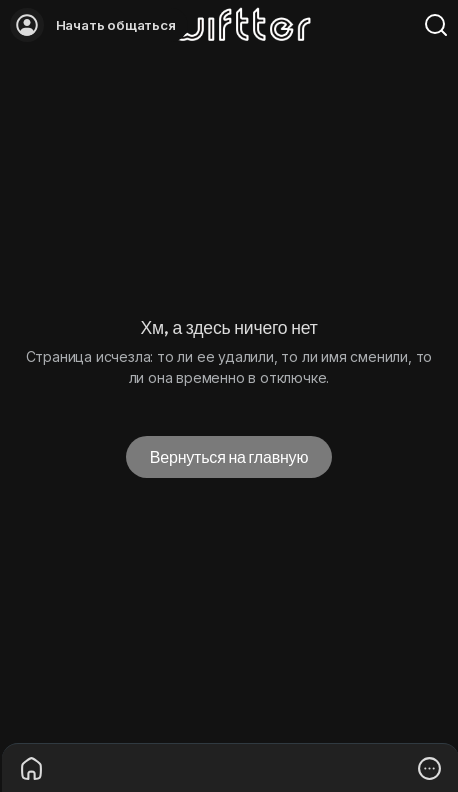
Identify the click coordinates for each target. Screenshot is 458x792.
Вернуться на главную (229, 457)
